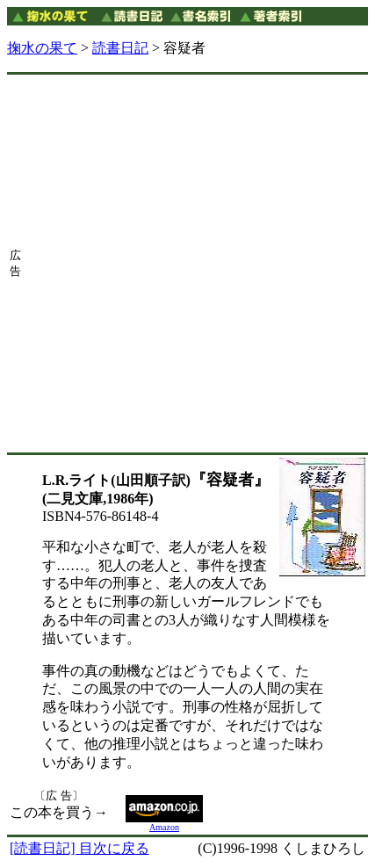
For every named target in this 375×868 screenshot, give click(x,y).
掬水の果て (42, 48)
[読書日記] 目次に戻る (79, 848)
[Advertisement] (186, 264)
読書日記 (120, 48)
